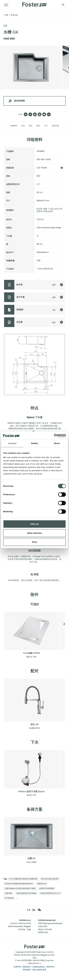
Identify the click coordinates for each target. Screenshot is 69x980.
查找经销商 (17, 101)
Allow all (35, 524)
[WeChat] (39, 910)
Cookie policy (38, 967)
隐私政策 (26, 967)
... (16, 898)
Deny (35, 542)
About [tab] (57, 443)
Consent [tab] (12, 443)
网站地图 (26, 970)
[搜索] (63, 5)
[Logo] (34, 4)
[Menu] (6, 5)
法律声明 (17, 967)
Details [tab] (34, 443)
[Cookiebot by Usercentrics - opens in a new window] (54, 436)
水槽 (6, 15)
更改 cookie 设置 (39, 970)
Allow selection (34, 533)
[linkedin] (34, 910)
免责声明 (50, 967)
